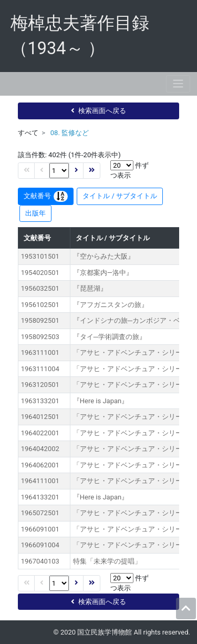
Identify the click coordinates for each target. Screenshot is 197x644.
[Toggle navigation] (178, 84)
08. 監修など (70, 133)
